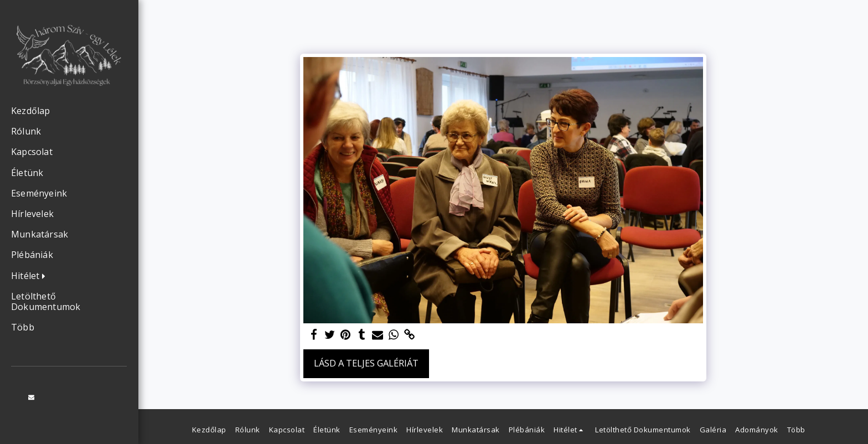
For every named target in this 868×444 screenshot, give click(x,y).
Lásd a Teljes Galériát (366, 363)
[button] (31, 276)
